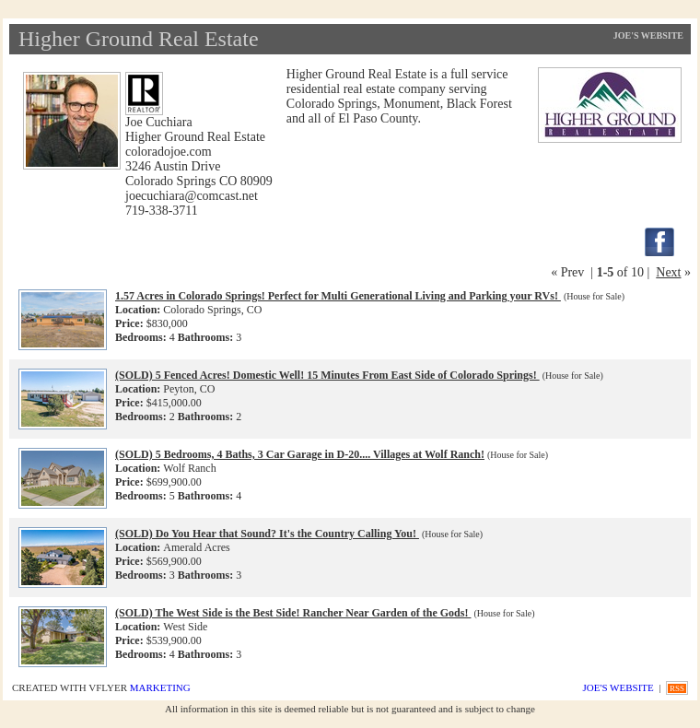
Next (668, 272)
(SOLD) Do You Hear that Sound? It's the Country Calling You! (267, 534)
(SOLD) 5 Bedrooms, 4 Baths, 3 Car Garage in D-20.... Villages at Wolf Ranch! (300, 454)
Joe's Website (648, 35)
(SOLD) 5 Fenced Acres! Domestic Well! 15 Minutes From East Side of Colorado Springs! (327, 375)
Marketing (160, 687)
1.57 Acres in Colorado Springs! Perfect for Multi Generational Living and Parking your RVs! (338, 296)
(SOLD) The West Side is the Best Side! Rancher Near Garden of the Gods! (293, 613)
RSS (677, 688)
